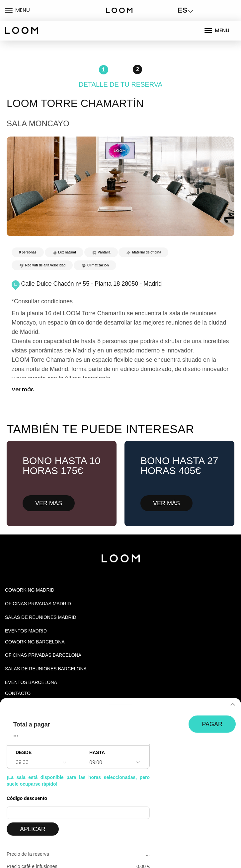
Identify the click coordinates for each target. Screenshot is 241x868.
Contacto (18, 693)
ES (182, 10)
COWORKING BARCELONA (35, 642)
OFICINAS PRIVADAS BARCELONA (43, 655)
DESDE (24, 752)
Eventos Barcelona (31, 682)
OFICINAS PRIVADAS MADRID (38, 604)
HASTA (97, 752)
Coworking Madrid (30, 590)
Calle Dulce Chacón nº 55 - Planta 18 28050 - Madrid (91, 284)
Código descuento (27, 798)
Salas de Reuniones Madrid (41, 617)
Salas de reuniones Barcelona (46, 669)
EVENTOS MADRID (26, 631)
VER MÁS (49, 503)
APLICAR (33, 829)
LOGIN (214, 10)
